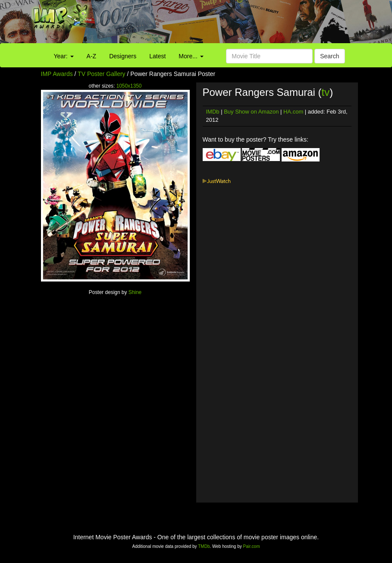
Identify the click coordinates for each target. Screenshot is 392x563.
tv (326, 92)
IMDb (213, 112)
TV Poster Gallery (101, 74)
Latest (157, 56)
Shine (135, 292)
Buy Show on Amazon (251, 112)
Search (329, 56)
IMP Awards (57, 74)
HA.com (293, 112)
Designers (123, 56)
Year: (64, 56)
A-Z (92, 56)
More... (191, 56)
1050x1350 (129, 86)
